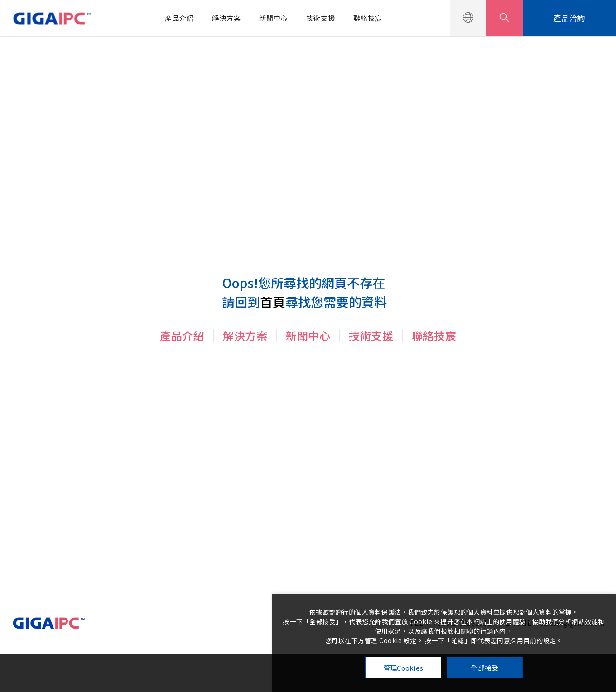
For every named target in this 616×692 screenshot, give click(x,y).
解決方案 (226, 18)
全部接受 (484, 668)
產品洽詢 (569, 18)
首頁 (273, 302)
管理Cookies (403, 668)
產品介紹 (179, 18)
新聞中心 (274, 18)
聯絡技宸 (368, 18)
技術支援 (321, 18)
